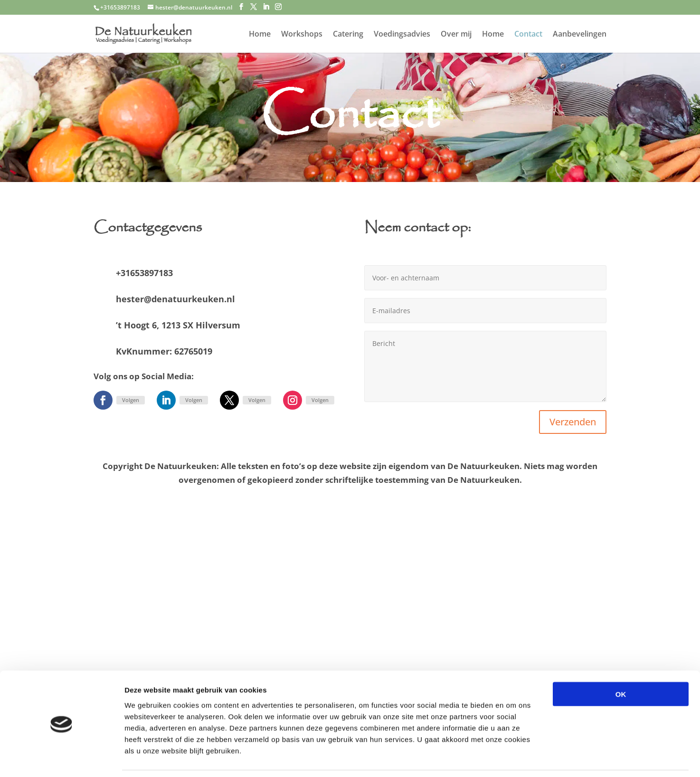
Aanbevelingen (580, 35)
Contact (528, 35)
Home (260, 35)
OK (621, 663)
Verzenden (573, 422)
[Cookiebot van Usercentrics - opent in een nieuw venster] (61, 758)
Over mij (456, 35)
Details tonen (513, 758)
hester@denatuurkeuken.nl (175, 299)
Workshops (302, 35)
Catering (348, 35)
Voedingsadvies (402, 35)
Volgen (131, 400)
